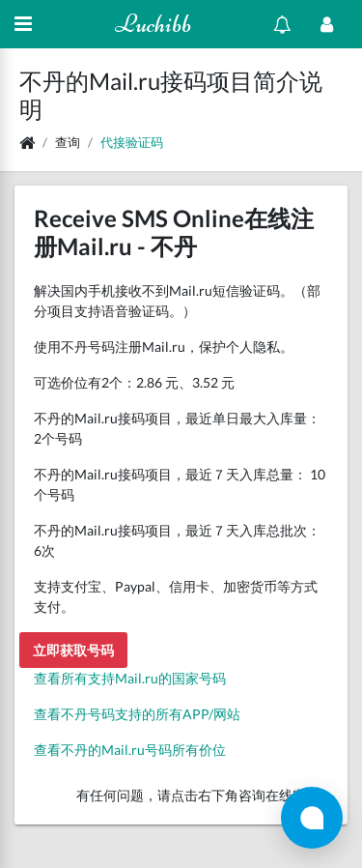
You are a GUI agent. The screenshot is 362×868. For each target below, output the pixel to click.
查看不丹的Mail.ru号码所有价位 (130, 750)
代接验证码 (132, 142)
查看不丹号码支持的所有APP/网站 (137, 714)
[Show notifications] (282, 24)
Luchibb (153, 24)
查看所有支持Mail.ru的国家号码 (130, 678)
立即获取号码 (73, 650)
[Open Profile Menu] (327, 24)
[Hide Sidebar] (23, 24)
